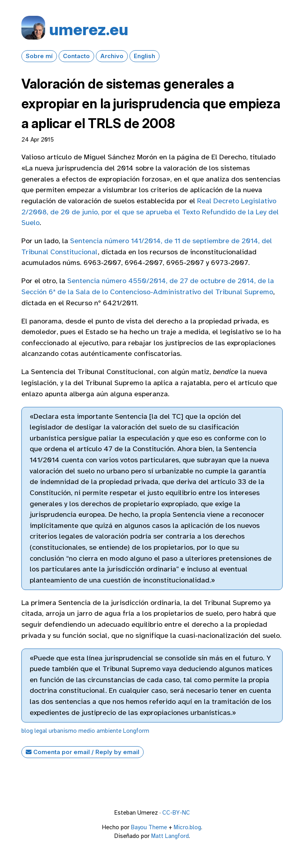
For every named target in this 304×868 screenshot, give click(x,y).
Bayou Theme (149, 827)
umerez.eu (89, 29)
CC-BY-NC (176, 813)
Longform (136, 731)
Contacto (76, 56)
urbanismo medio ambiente (85, 731)
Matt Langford (170, 836)
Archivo (112, 56)
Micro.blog (187, 827)
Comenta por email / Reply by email (83, 752)
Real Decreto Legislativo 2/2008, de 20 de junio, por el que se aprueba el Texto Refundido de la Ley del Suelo (150, 212)
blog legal (34, 731)
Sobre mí (39, 56)
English (144, 56)
